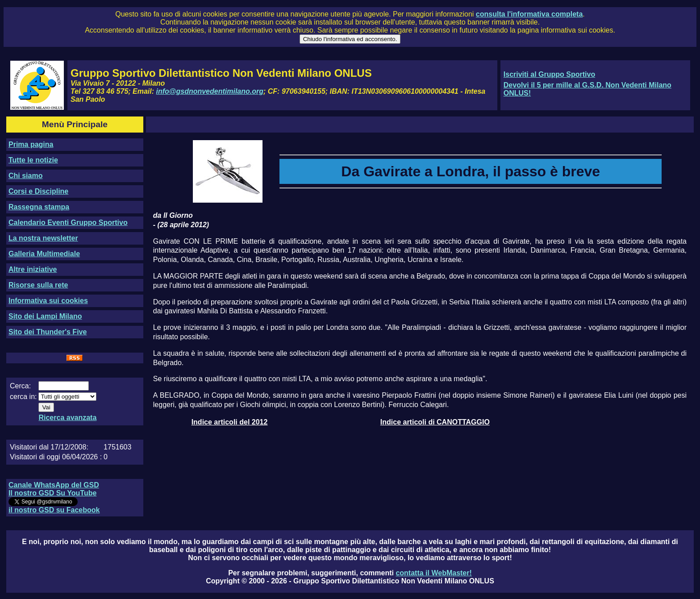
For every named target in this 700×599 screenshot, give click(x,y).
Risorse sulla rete (38, 285)
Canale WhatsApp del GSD (54, 485)
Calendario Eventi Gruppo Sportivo (68, 223)
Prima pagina (31, 144)
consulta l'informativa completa (529, 14)
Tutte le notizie (33, 160)
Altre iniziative (33, 269)
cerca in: (23, 397)
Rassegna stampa (39, 207)
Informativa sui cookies (48, 301)
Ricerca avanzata (67, 418)
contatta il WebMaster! (433, 573)
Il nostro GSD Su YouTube (52, 493)
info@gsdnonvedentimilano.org (210, 91)
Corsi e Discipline (38, 191)
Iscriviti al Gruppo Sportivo (549, 74)
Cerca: (20, 386)
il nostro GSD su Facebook (54, 510)
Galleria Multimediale (44, 254)
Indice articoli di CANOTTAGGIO (435, 422)
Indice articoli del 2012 (230, 422)
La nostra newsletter (43, 238)
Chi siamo (25, 176)
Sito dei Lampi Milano (45, 316)
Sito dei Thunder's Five (48, 332)
